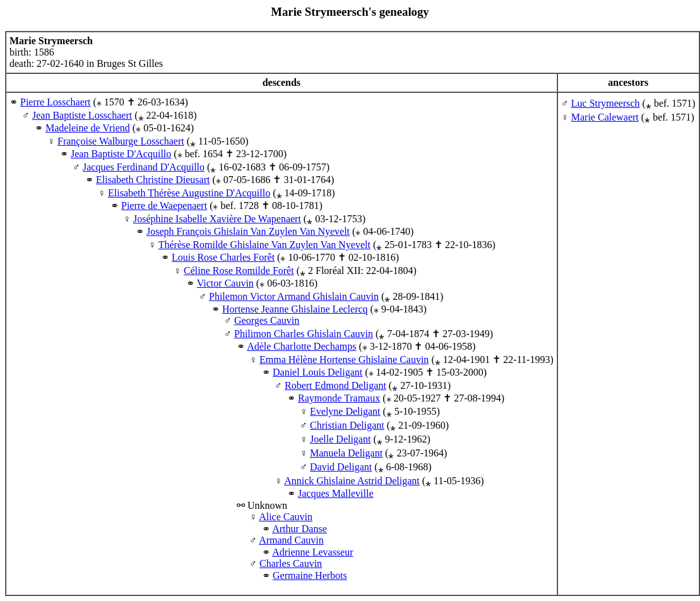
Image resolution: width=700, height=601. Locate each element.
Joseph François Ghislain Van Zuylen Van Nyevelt (248, 231)
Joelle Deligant (340, 439)
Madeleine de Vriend (88, 128)
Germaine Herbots (310, 575)
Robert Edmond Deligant (335, 385)
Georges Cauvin (267, 320)
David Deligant (341, 467)
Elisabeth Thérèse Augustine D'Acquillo (189, 193)
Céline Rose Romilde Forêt (239, 271)
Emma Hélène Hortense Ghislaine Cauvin (344, 360)
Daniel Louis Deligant (317, 372)
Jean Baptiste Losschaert (82, 115)
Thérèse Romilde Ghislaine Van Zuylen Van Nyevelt (264, 245)
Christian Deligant (347, 425)
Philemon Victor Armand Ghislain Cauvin (294, 296)
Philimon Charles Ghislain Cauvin (304, 334)
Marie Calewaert (605, 117)
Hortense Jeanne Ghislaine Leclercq (295, 309)
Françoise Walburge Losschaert (121, 141)
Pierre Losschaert (56, 102)
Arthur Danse (300, 529)
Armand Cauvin (291, 540)
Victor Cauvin (225, 283)
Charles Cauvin (291, 563)
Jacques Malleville (336, 493)
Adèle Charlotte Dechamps (301, 346)
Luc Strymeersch (606, 103)
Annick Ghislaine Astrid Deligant (352, 481)
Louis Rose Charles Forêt (223, 257)
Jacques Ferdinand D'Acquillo (144, 167)
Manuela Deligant (346, 453)
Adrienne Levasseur (312, 552)
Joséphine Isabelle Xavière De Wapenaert (217, 219)
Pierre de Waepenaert (164, 205)
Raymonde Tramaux (339, 398)
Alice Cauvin (286, 517)
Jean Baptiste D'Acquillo (121, 154)
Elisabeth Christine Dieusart (153, 180)
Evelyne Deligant (345, 411)
